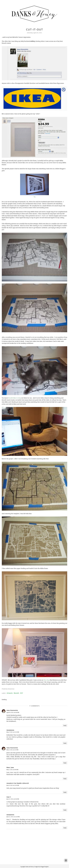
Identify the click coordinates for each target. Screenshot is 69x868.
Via (35, 197)
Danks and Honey (29, 867)
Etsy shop (47, 680)
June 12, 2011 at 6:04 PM (13, 799)
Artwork (10, 693)
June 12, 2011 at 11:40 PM (13, 817)
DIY (22, 693)
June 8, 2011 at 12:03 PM (13, 785)
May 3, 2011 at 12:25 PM (13, 732)
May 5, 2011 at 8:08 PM (12, 770)
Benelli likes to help (15, 398)
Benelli (16, 693)
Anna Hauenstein (12, 710)
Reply (65, 725)
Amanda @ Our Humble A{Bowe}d (18, 783)
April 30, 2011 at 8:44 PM (13, 712)
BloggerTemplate (45, 867)
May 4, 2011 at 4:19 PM (12, 750)
